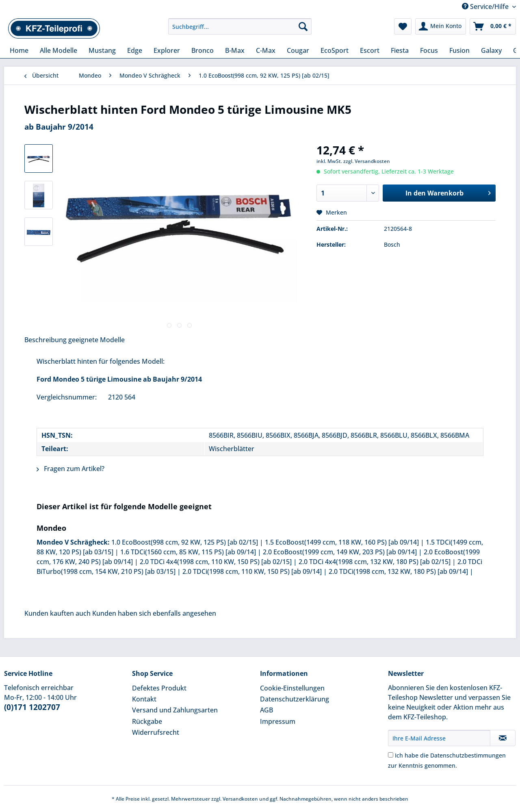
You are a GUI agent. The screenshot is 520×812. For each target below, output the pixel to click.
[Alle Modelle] (58, 50)
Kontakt (144, 699)
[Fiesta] (400, 50)
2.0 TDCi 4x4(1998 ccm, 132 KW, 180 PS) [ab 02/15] (375, 562)
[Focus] (429, 50)
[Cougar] (298, 50)
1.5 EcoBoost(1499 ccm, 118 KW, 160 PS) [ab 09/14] (342, 542)
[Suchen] (303, 26)
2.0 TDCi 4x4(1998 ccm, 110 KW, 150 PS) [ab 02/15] (216, 562)
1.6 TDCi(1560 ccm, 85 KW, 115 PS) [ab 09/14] (188, 552)
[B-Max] (235, 50)
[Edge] (135, 50)
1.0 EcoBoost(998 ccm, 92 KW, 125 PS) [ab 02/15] (185, 542)
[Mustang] (102, 50)
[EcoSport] (335, 50)
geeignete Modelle (96, 340)
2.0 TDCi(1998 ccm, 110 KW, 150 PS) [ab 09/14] (252, 571)
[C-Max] (266, 50)
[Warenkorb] (493, 26)
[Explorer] (167, 50)
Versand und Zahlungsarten (175, 710)
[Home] (19, 50)
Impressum (278, 721)
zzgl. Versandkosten (367, 161)
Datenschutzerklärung (295, 699)
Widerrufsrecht (156, 732)
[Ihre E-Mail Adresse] (439, 738)
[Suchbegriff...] (240, 26)
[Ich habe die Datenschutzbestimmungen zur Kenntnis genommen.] (391, 755)
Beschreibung (45, 340)
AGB (266, 710)
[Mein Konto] (441, 26)
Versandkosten (240, 799)
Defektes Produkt (159, 688)
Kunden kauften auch (57, 613)
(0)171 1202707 (32, 707)
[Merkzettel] (403, 26)
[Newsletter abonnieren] (503, 738)
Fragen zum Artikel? (70, 469)
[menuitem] (240, 30)
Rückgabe (147, 721)
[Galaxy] (491, 50)
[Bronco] (203, 50)
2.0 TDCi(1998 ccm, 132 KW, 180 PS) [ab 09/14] (398, 571)
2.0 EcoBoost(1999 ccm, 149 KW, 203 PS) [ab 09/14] (340, 552)
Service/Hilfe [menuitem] (486, 7)
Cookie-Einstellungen (292, 688)
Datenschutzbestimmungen (468, 755)
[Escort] (370, 50)
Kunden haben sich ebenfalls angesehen (154, 613)
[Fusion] (459, 50)
